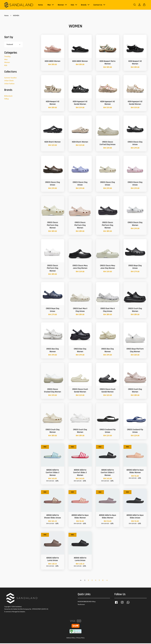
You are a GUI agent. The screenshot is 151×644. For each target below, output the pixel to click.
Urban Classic (9, 81)
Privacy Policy (80, 638)
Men (51, 5)
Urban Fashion (9, 84)
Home (40, 5)
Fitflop (7, 100)
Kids (74, 5)
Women (62, 5)
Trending (7, 57)
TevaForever (81, 605)
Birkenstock (8, 97)
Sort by (9, 38)
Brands (85, 5)
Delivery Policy (71, 638)
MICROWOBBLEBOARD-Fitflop (87, 602)
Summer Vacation (11, 78)
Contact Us (99, 5)
